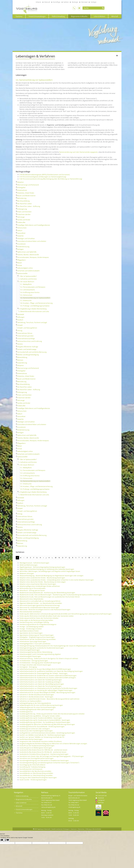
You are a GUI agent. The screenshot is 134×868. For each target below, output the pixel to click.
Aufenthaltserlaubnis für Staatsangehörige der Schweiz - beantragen (43, 673)
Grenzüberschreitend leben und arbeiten (32, 241)
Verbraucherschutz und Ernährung (30, 341)
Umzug (20, 331)
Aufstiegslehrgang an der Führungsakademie (35, 703)
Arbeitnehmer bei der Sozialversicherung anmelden (38, 639)
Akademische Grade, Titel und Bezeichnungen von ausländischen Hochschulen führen (50, 597)
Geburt (20, 231)
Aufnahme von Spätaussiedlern (30, 701)
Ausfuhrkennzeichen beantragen (31, 739)
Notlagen (20, 249)
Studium (20, 320)
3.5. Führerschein (26, 295)
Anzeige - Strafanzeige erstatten (31, 629)
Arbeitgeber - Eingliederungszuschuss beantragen (37, 637)
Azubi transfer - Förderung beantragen (33, 780)
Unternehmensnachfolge (26, 339)
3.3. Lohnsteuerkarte (27, 290)
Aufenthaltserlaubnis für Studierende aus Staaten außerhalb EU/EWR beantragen (48, 676)
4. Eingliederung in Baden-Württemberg (33, 309)
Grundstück (21, 244)
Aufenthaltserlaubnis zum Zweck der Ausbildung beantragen (41, 680)
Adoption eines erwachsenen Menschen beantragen (38, 584)
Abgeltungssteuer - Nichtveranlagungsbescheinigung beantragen (42, 567)
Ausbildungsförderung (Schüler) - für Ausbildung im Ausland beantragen (45, 722)
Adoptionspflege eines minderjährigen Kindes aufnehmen (40, 586)
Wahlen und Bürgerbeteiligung (28, 355)
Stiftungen (21, 317)
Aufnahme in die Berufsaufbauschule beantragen (37, 695)
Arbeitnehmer (22, 190)
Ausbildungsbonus (26, 712)
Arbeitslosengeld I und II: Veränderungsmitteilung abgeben (40, 654)
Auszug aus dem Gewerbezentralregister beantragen (38, 778)
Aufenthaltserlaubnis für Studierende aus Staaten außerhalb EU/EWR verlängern (48, 678)
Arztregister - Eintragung (28, 667)
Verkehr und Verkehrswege (27, 349)
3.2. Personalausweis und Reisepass (33, 287)
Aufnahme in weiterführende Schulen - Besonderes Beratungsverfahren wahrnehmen (49, 699)
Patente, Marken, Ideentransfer (28, 255)
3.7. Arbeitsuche (26, 301)
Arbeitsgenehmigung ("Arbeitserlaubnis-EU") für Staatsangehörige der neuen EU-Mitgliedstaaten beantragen (58, 646)
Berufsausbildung (23, 201)
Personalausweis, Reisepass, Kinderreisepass (33, 257)
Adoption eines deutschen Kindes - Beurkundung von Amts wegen (43, 582)
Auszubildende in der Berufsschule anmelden (35, 771)
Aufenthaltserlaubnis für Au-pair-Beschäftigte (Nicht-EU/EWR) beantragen (45, 669)
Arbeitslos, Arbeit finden (26, 193)
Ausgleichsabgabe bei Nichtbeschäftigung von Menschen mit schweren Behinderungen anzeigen (53, 744)
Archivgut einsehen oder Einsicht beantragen (35, 665)
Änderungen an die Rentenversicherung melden (36, 620)
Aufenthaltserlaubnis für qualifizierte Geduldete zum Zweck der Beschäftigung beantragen (51, 671)
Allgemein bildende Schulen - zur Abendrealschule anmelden (41, 603)
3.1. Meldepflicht (26, 284)
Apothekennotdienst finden (29, 631)
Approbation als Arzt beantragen (31, 633)
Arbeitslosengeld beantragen (30, 650)
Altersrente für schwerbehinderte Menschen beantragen (39, 608)
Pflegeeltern (21, 260)
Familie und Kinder (24, 220)
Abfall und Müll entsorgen (28, 565)
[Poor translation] (7, 840)
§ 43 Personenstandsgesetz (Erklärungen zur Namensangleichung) (43, 177)
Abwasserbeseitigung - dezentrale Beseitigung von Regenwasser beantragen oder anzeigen (51, 576)
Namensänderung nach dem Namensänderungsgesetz (79, 152)
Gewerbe (20, 236)
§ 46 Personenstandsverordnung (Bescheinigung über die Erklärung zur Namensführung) (51, 179)
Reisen (20, 263)
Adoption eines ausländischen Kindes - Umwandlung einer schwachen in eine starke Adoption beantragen (57, 580)
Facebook (100, 798)
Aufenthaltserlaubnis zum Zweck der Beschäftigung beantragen (42, 684)
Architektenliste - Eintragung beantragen (34, 661)
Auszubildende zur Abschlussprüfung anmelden (36, 773)
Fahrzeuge (21, 217)
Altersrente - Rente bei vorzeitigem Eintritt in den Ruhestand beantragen (45, 610)
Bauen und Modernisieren (26, 196)
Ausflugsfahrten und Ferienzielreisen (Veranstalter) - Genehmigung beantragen (47, 733)
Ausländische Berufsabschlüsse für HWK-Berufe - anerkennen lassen (43, 750)
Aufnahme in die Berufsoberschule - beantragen (36, 697)
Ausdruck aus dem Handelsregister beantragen (36, 731)
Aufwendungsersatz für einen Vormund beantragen (38, 707)
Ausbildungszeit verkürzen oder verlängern (35, 729)
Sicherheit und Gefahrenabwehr (28, 271)
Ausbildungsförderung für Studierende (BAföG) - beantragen (41, 718)
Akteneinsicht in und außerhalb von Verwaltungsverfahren (40, 601)
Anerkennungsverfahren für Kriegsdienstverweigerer (38, 624)
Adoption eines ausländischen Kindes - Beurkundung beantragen (42, 578)
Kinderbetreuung (23, 247)
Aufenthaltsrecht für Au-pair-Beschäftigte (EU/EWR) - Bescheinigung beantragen (47, 692)
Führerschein (22, 228)
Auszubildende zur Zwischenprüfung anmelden (36, 775)
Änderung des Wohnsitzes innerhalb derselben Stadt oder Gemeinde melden (47, 616)
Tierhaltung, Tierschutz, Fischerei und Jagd (32, 322)
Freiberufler (21, 222)
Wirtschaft (115, 16)
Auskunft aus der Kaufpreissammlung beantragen (37, 746)
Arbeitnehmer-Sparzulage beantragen (33, 641)
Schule (20, 265)
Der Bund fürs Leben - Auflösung (29, 206)
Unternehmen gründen (25, 336)
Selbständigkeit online (25, 268)
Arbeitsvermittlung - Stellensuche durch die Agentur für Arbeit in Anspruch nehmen (49, 659)
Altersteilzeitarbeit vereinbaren (30, 612)
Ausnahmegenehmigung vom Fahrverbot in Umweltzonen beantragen (44, 761)
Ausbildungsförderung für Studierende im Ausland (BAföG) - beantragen (45, 720)
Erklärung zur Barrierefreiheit (93, 829)
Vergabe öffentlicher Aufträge (28, 347)
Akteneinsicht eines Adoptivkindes (31, 599)
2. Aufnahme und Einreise (28, 279)
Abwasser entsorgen (27, 573)
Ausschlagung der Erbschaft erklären (32, 765)
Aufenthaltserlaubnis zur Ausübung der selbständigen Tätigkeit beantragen (46, 690)
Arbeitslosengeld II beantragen (30, 656)
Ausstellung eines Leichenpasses (31, 769)
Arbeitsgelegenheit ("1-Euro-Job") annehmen (35, 644)
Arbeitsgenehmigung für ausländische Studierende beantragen (42, 648)
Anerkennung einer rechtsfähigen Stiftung (34, 622)
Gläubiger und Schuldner (26, 239)
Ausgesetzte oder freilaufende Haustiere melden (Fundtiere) (41, 741)
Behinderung (22, 198)
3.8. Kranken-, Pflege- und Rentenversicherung (36, 303)
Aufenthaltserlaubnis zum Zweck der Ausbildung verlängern (40, 682)
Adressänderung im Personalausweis (32, 588)
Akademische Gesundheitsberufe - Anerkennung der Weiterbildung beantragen (47, 593)
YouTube (101, 803)
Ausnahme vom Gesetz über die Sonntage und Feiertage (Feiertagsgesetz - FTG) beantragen (52, 756)
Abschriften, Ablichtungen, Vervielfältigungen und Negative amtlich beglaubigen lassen (50, 571)
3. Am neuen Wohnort (26, 282)
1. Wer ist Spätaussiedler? (28, 276)
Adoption (20, 182)
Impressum (74, 829)
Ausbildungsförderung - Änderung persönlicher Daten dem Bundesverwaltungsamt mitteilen (52, 714)
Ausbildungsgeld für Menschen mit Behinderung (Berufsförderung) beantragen (47, 724)
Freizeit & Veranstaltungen (37, 16)
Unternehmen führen (25, 333)
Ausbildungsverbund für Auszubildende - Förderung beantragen (42, 727)
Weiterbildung (22, 357)
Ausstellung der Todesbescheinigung (32, 767)
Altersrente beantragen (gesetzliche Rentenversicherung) (40, 605)
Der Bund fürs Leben (24, 204)
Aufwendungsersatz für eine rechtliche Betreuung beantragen (41, 705)
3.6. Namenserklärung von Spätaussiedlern (35, 298)
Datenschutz (81, 829)
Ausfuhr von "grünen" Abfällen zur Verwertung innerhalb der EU (42, 737)
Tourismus (19, 16)
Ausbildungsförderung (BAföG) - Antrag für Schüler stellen (40, 716)
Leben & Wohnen (99, 16)
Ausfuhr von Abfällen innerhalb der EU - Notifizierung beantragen (42, 735)
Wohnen (20, 360)
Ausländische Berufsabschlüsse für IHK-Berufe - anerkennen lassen (43, 752)
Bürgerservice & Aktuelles (79, 16)
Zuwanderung (22, 363)
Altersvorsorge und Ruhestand (28, 185)
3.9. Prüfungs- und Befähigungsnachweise (35, 306)
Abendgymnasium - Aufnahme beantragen (34, 563)
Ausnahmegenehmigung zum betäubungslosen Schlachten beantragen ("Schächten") (49, 763)
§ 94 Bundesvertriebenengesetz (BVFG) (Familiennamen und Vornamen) (45, 175)
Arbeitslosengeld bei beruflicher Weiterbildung (36, 652)
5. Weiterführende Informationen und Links (34, 311)
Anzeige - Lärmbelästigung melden (32, 627)
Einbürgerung (22, 209)
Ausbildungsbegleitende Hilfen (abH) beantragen (37, 710)
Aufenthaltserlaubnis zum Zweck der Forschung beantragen (40, 686)
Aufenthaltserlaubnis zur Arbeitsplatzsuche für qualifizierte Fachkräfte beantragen (48, 688)
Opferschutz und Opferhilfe (27, 252)
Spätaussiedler (22, 273)
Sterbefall (21, 314)
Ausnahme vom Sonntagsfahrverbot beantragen (36, 758)
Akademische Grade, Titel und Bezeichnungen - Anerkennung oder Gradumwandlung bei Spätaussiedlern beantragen (61, 595)
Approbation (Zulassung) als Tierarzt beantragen (37, 635)
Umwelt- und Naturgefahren (27, 328)
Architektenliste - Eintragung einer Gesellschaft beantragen (40, 663)
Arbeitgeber (21, 188)
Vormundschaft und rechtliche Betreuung (32, 352)
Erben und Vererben (24, 212)
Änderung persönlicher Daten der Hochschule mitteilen (39, 618)
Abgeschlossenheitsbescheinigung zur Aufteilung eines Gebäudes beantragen (47, 569)
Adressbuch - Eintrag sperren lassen (32, 590)
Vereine (20, 344)
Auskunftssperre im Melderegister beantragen (36, 748)
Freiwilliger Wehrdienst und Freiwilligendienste (34, 225)
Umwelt (20, 325)
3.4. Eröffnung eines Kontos (30, 292)
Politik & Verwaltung (58, 16)
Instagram (101, 800)
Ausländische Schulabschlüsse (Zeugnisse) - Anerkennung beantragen (44, 754)
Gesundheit (21, 233)
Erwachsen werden (24, 214)
